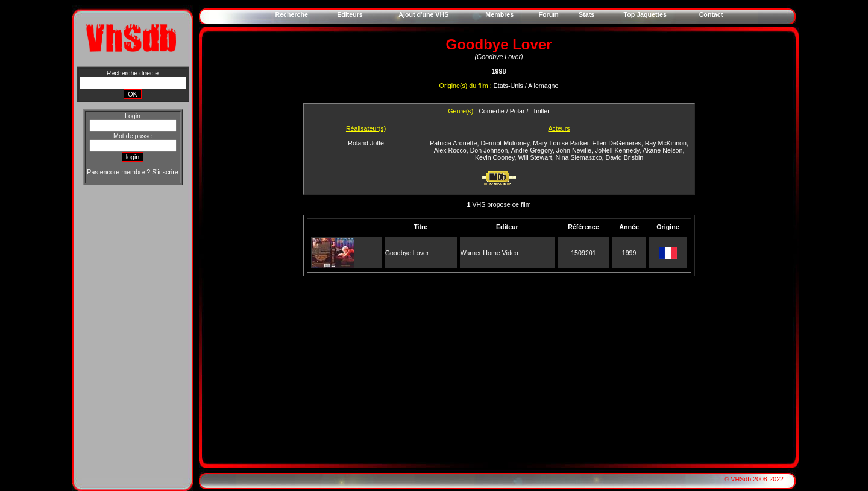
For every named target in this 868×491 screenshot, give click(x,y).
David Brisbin (624, 157)
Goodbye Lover (407, 253)
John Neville (574, 150)
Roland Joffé (366, 143)
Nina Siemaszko (579, 157)
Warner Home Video (489, 253)
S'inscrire (165, 172)
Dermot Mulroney (505, 143)
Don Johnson (489, 150)
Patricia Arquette (453, 143)
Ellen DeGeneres (617, 143)
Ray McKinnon (666, 143)
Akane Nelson (662, 150)
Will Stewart (535, 157)
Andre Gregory (532, 150)
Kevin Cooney (495, 157)
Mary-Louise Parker (561, 143)
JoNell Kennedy (617, 150)
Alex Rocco (450, 150)
